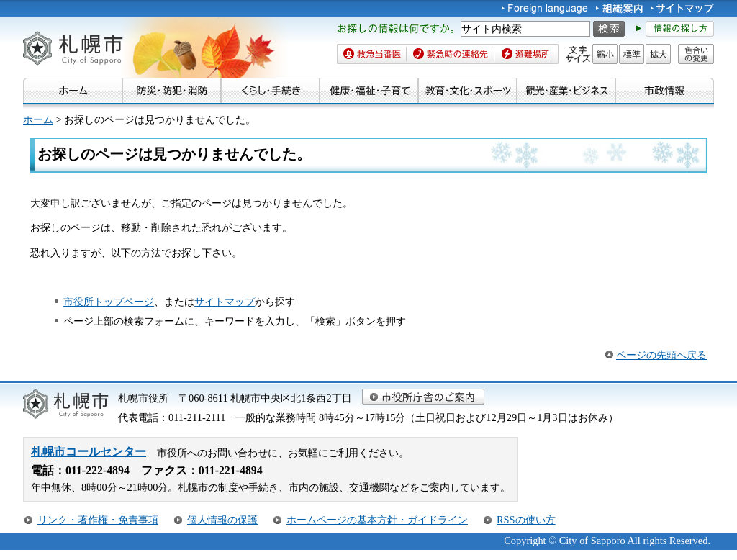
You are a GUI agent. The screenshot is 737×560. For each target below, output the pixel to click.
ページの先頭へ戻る (661, 355)
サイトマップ (225, 302)
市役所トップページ (109, 302)
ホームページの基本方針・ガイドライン (377, 520)
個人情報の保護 (222, 520)
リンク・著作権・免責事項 (98, 520)
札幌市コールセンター (89, 452)
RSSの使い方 (526, 520)
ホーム (38, 119)
